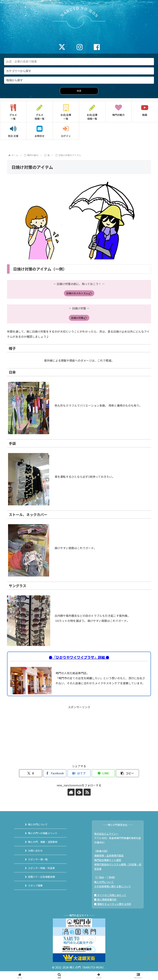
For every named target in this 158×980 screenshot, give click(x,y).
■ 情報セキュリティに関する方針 (113, 904)
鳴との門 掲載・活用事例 (43, 842)
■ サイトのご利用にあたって (110, 895)
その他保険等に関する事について (113, 886)
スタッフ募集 (35, 885)
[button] (127, 773)
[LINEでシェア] (103, 773)
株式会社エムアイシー (106, 834)
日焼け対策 (79, 318)
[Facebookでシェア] (55, 773)
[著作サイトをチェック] (71, 792)
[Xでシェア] (31, 773)
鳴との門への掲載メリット (43, 833)
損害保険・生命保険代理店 (109, 855)
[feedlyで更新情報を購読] (79, 792)
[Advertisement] (79, 734)
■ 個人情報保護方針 (105, 899)
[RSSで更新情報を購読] (87, 792)
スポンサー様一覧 (38, 859)
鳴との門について (38, 824)
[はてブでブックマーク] (79, 773)
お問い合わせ (35, 851)
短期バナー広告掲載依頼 (41, 877)
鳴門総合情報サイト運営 (108, 860)
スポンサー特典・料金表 (41, 868)
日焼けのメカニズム (79, 293)
